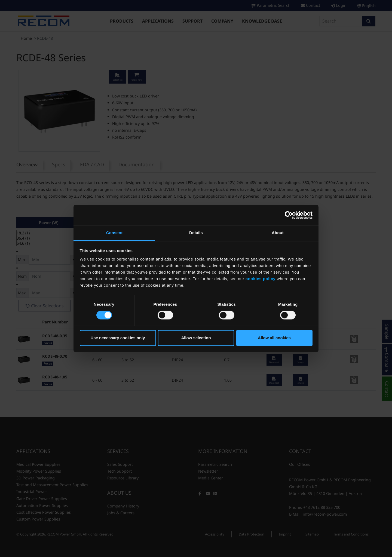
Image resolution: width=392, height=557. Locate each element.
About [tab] (278, 233)
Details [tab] (196, 233)
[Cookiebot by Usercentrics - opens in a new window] (289, 215)
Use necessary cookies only (118, 338)
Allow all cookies (274, 338)
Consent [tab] (114, 233)
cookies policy (261, 279)
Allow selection (196, 338)
